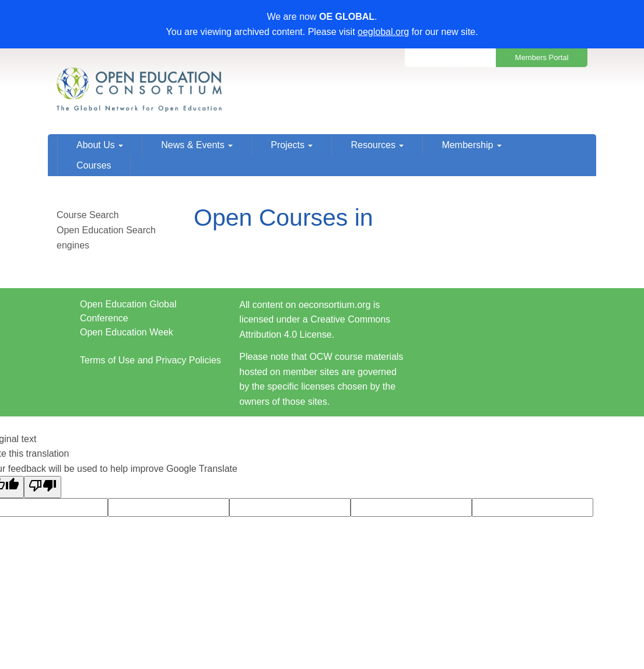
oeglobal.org (383, 32)
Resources (377, 145)
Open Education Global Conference (128, 311)
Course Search (88, 215)
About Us (100, 145)
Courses (94, 165)
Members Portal (542, 57)
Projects (292, 145)
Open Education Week (127, 332)
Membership (471, 145)
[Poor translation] (43, 487)
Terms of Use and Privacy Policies (150, 360)
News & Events (197, 145)
